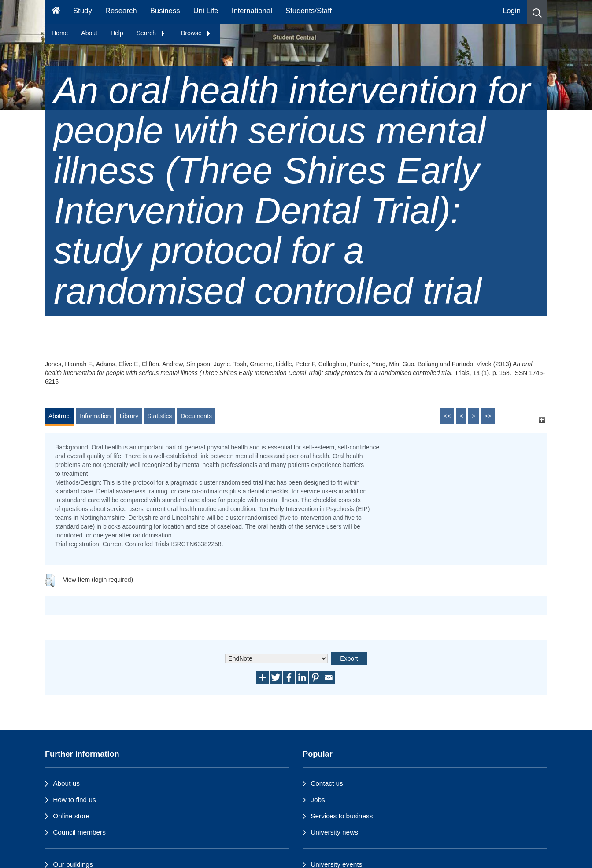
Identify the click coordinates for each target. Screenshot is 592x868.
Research (121, 11)
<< (447, 416)
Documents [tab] (196, 416)
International (252, 11)
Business (165, 11)
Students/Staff (309, 11)
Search (151, 33)
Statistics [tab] (159, 416)
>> (488, 416)
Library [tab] (129, 416)
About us (66, 783)
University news (334, 832)
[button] (537, 12)
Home (60, 33)
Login (512, 11)
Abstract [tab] (60, 416)
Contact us (327, 783)
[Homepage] (56, 12)
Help (117, 33)
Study (83, 11)
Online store (71, 816)
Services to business (342, 816)
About (89, 33)
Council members (79, 832)
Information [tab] (95, 416)
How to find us (74, 800)
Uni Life (206, 11)
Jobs (318, 800)
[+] (542, 420)
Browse (196, 33)
